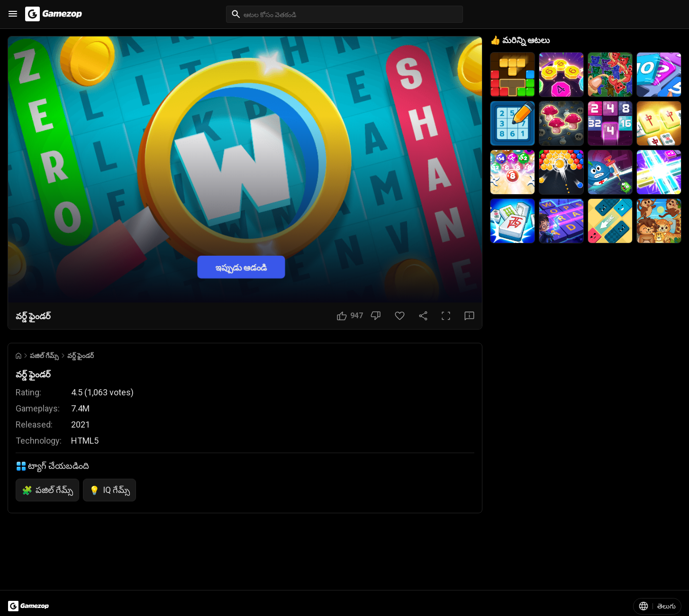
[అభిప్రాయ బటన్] (469, 316)
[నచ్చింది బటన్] (350, 316)
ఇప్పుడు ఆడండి (241, 267)
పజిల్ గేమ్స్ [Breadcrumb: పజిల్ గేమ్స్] (44, 356)
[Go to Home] (18, 356)
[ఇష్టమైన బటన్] (400, 316)
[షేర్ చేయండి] (423, 316)
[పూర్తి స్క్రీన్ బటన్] (446, 316)
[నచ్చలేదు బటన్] (376, 316)
